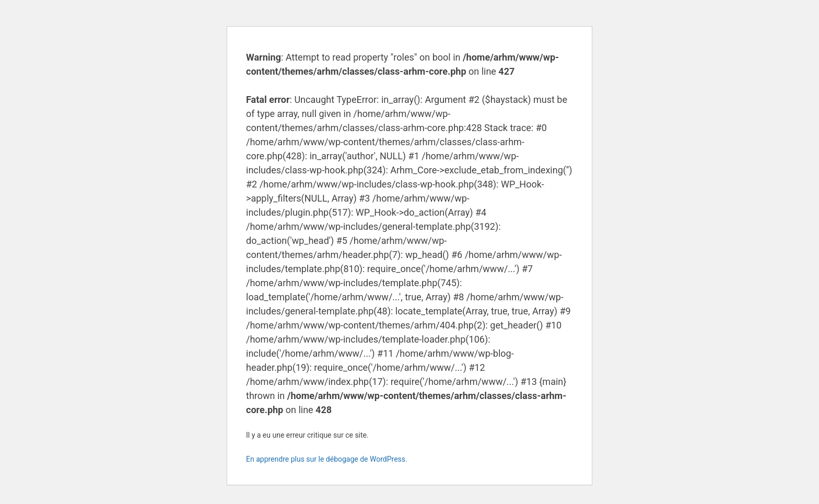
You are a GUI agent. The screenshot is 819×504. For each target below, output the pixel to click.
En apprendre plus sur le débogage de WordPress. (327, 459)
